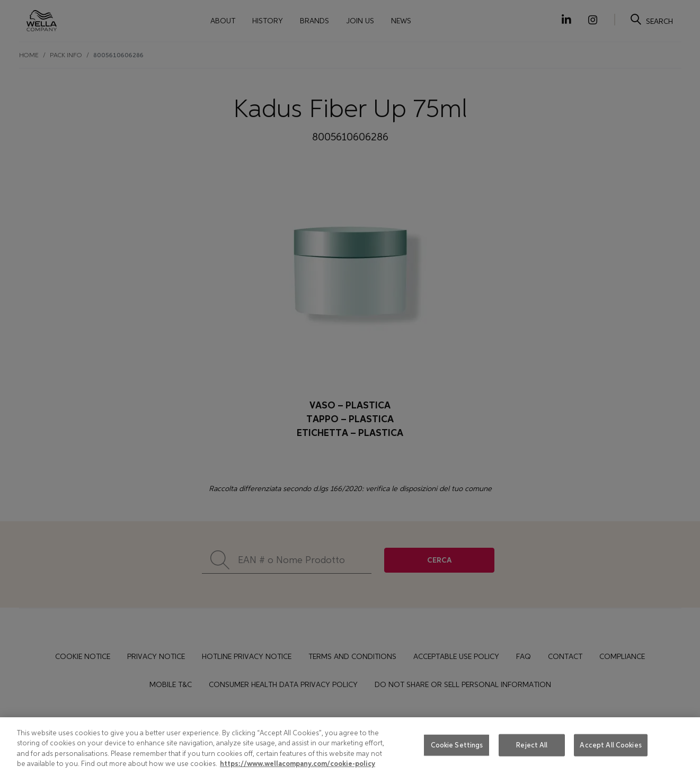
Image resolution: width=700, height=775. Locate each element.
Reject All (532, 745)
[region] (350, 746)
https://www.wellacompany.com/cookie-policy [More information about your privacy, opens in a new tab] (298, 764)
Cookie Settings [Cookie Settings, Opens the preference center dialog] (457, 745)
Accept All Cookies (610, 745)
